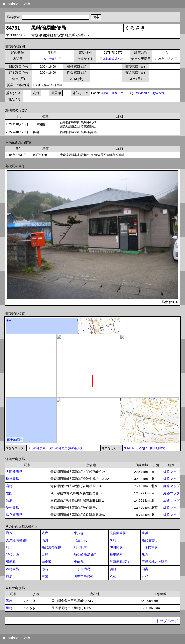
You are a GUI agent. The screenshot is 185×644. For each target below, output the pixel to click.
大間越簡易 (14, 472)
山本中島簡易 (84, 576)
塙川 (45, 540)
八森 (45, 533)
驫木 (9, 533)
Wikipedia (143, 93)
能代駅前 (80, 547)
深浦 (9, 500)
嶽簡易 (11, 562)
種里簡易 (116, 555)
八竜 (113, 576)
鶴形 (9, 576)
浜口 (113, 569)
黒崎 (9, 601)
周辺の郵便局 (36, 448)
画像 (114, 93)
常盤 (45, 576)
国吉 (145, 569)
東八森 (79, 533)
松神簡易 (12, 479)
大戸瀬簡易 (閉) (17, 540)
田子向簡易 (150, 547)
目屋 (45, 555)
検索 (105, 93)
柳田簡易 (116, 547)
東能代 (79, 562)
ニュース (126, 93)
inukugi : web (16, 4)
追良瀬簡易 (14, 515)
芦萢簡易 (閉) (119, 562)
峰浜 (145, 533)
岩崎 (9, 486)
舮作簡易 (12, 508)
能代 (9, 547)
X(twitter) (158, 93)
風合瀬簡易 (118, 533)
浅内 (145, 555)
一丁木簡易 (82, 569)
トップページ (167, 621)
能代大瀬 (12, 555)
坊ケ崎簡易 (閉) (85, 555)
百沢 (145, 576)
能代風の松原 (51, 547)
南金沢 (46, 562)
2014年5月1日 (52, 59)
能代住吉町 (150, 540)
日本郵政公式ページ (113, 59)
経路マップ (171, 472)
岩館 (9, 493)
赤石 (45, 569)
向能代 (114, 540)
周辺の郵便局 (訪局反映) (66, 448)
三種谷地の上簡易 (154, 562)
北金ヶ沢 (80, 540)
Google (142, 448)
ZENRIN (129, 448)
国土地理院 (157, 448)
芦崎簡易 (12, 569)
